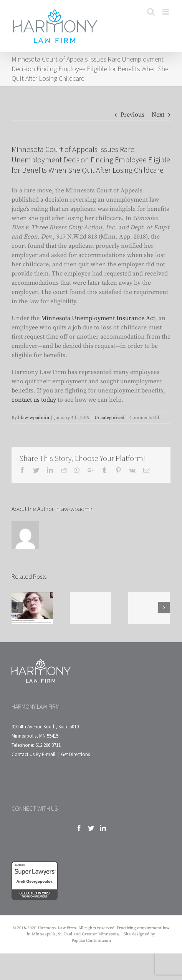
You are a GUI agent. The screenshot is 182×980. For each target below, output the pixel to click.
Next (158, 115)
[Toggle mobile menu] (166, 12)
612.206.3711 (48, 745)
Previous (132, 115)
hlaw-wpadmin (34, 418)
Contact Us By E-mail (33, 754)
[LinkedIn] (103, 828)
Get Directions (75, 754)
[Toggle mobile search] (151, 12)
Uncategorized (109, 418)
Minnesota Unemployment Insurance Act (98, 318)
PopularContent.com (91, 941)
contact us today (34, 400)
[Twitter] (91, 828)
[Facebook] (79, 828)
